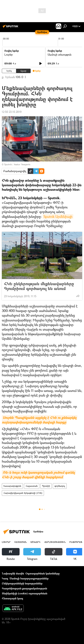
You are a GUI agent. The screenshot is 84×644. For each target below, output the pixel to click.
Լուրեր (9, 55)
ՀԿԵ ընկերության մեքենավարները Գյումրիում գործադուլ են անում (39, 286)
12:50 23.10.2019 (12, 112)
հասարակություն (12, 486)
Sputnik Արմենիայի (58, 217)
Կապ (5, 578)
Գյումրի (46, 486)
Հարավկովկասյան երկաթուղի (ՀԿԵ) (23, 493)
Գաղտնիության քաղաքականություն (24, 588)
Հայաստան (32, 486)
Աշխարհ (35, 542)
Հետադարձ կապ (12, 598)
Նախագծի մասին (13, 573)
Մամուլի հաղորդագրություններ (29, 578)
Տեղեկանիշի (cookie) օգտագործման (25, 593)
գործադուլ (60, 486)
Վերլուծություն (55, 542)
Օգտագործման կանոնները (43, 573)
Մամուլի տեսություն (60, 55)
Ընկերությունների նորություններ (22, 583)
